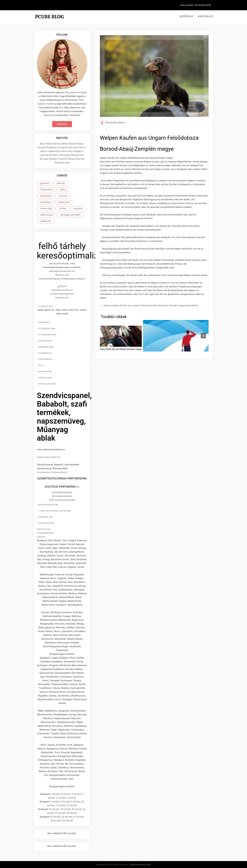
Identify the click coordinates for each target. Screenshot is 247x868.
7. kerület (55, 802)
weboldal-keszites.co (62, 290)
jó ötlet (63, 209)
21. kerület (79, 817)
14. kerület (65, 809)
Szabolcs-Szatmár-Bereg (62, 159)
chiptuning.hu (46, 359)
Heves (65, 151)
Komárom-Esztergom (60, 155)
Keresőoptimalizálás (62, 496)
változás (61, 183)
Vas (83, 159)
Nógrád (75, 155)
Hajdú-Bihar (55, 151)
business (78, 209)
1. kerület (55, 794)
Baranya (58, 144)
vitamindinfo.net (45, 533)
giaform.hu (44, 322)
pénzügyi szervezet (70, 215)
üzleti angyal (47, 215)
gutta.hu (62, 286)
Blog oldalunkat (73, 92)
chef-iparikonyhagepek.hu (51, 450)
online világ (46, 209)
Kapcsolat (206, 16)
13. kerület (54, 809)
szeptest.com (62, 298)
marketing (45, 202)
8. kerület (65, 802)
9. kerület (76, 802)
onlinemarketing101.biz (62, 294)
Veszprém (60, 163)
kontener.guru (46, 347)
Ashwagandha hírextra (49, 457)
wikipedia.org (45, 372)
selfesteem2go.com (48, 505)
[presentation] (203, 336)
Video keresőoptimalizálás (62, 500)
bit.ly (41, 365)
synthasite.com (46, 523)
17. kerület (60, 813)
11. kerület (60, 805)
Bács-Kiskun (47, 144)
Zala (67, 163)
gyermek (45, 183)
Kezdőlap (187, 16)
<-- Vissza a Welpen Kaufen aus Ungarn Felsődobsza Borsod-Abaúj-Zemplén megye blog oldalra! (149, 306)
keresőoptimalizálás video (62, 264)
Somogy (44, 159)
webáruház (64, 202)
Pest (82, 155)
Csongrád (62, 148)
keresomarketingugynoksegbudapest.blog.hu (62, 279)
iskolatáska (46, 196)
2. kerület (66, 794)
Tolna (78, 159)
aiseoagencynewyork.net (62, 271)
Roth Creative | (133, 865)
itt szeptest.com (47, 328)
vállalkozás (46, 221)
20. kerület (67, 817)
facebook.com (46, 517)
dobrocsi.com (62, 275)
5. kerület (61, 798)
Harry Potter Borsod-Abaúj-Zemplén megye (121, 349)
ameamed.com (45, 341)
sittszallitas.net (47, 384)
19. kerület (55, 817)
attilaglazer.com (47, 335)
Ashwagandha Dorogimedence (52, 472)
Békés (66, 144)
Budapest (52, 148)
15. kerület (77, 809)
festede (41, 537)
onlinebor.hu (45, 353)
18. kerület (72, 813)
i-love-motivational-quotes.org (55, 511)
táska (63, 190)
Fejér (70, 148)
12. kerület (72, 805)
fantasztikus (47, 190)
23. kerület (68, 821)
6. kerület (71, 798)
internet (63, 196)
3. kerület (76, 794)
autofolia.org (46, 306)
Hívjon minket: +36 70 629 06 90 (195, 5)
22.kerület (56, 821)
